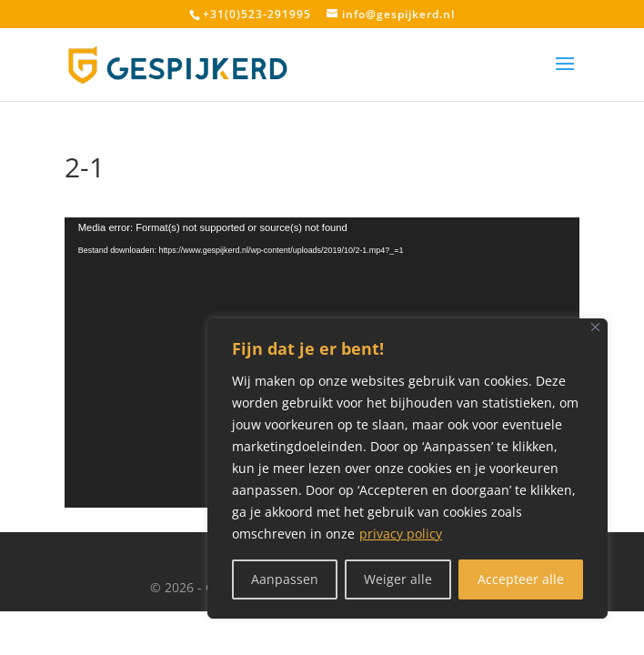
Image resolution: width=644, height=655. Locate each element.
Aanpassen (285, 579)
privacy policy (401, 534)
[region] (408, 469)
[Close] (595, 327)
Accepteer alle (521, 579)
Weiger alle (398, 579)
